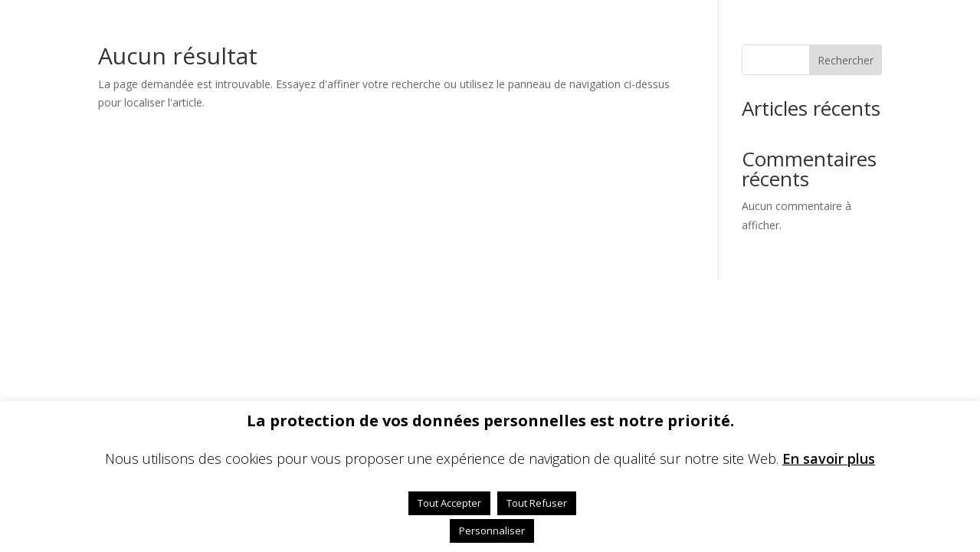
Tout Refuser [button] (537, 503)
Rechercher (846, 60)
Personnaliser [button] (492, 531)
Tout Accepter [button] (449, 503)
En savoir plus (829, 458)
